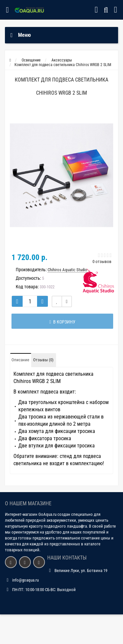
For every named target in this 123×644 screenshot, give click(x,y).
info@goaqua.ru (25, 580)
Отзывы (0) (43, 360)
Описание (20, 360)
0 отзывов (102, 262)
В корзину (62, 322)
